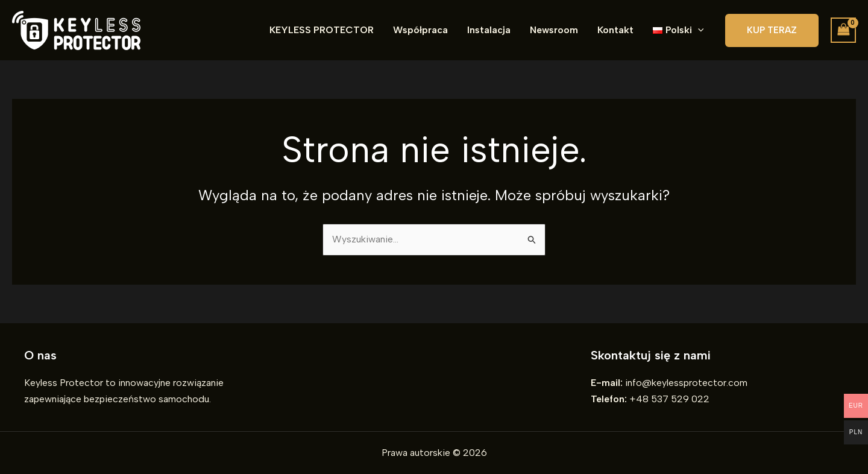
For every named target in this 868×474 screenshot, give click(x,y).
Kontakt (615, 30)
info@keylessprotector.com (686, 383)
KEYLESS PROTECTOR (322, 30)
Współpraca (420, 30)
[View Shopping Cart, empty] (843, 30)
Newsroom (554, 30)
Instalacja (489, 30)
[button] (678, 30)
